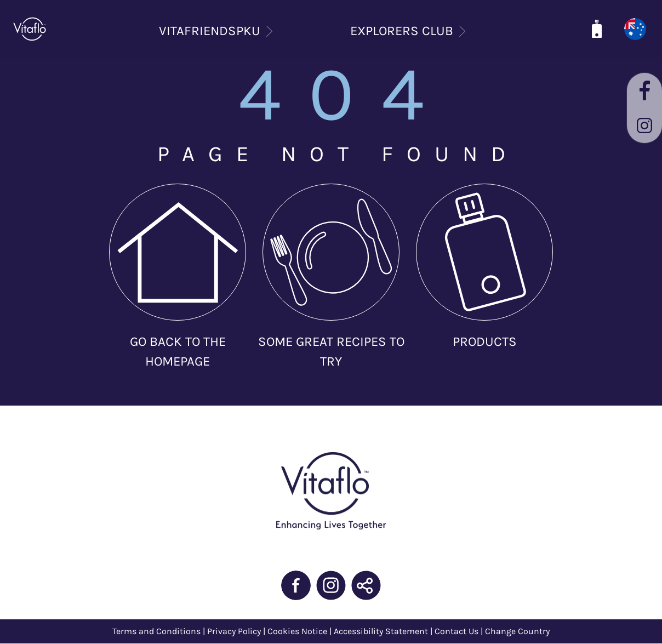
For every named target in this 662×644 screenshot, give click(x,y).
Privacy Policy (235, 631)
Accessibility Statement (381, 631)
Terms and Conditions (156, 631)
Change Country (517, 631)
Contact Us (456, 631)
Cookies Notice (297, 631)
